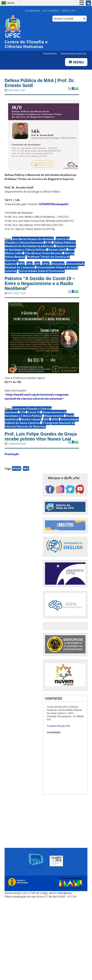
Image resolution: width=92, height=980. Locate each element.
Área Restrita (50, 54)
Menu (76, 62)
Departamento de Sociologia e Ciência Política (40, 248)
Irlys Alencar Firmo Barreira (43, 253)
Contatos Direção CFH (58, 726)
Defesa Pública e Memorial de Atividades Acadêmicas (40, 244)
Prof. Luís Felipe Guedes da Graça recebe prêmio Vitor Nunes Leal (41, 436)
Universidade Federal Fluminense (42, 271)
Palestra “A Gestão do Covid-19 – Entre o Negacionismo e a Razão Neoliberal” (40, 283)
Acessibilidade (33, 11)
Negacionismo (54, 416)
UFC (30, 264)
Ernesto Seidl (57, 250)
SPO (22, 264)
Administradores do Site (73, 54)
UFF (37, 264)
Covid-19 (34, 412)
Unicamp (58, 264)
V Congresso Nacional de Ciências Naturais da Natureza (40, 425)
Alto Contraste (51, 11)
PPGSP (16, 468)
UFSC (46, 264)
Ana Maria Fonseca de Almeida (33, 239)
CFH (48, 242)
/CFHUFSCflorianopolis (53, 204)
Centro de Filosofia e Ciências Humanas (37, 241)
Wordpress (65, 893)
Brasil (11, 3)
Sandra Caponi (31, 419)
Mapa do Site (69, 11)
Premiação (12, 454)
